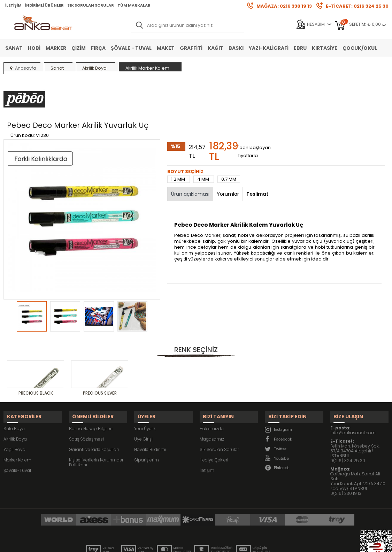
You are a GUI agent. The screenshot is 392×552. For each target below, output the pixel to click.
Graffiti (191, 48)
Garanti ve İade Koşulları (94, 410)
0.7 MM (229, 144)
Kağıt (216, 48)
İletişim (13, 5)
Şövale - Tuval (131, 48)
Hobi (34, 48)
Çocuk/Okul (360, 48)
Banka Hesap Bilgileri (91, 389)
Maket (166, 48)
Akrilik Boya (15, 400)
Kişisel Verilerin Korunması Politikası (96, 423)
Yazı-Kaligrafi (269, 48)
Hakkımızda (212, 389)
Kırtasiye (325, 48)
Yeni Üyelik (145, 389)
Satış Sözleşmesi (86, 400)
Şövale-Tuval (17, 431)
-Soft (157, 543)
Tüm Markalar (134, 5)
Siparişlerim (147, 421)
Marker (56, 48)
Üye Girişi (143, 400)
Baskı (236, 48)
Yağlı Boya (14, 410)
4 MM (204, 144)
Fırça (98, 48)
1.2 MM (179, 144)
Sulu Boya (14, 389)
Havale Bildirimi (150, 410)
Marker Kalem (17, 421)
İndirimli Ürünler (44, 5)
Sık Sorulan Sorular (91, 5)
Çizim (79, 48)
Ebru (300, 48)
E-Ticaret (175, 543)
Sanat (14, 48)
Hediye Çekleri (214, 421)
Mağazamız (212, 400)
